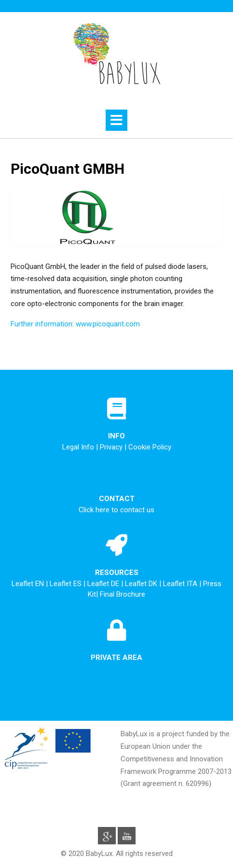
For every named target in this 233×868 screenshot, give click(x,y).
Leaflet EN (29, 584)
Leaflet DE (104, 584)
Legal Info (78, 447)
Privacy (111, 447)
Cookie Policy (150, 447)
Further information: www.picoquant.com (75, 324)
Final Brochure (123, 594)
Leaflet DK (142, 584)
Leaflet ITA (181, 584)
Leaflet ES (67, 584)
